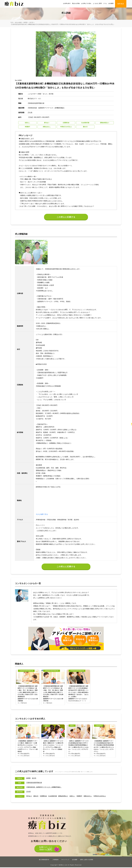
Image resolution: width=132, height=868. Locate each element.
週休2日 (36, 797)
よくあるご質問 (97, 3)
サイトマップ (65, 860)
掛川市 (31, 22)
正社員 (29, 792)
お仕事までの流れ (86, 3)
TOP (12, 22)
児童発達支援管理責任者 (35, 783)
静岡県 (25, 22)
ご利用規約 (55, 860)
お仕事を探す (67, 3)
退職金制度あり (65, 797)
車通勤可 (82, 797)
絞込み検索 (18, 22)
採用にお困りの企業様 (87, 860)
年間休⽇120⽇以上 (104, 797)
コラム (105, 3)
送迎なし (75, 797)
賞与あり (29, 797)
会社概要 (111, 3)
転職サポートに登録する (46, 850)
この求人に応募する (66, 217)
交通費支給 (44, 797)
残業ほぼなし (91, 797)
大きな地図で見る (42, 515)
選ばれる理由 (76, 3)
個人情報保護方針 (44, 860)
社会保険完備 (54, 797)
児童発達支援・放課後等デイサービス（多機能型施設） (45, 788)
